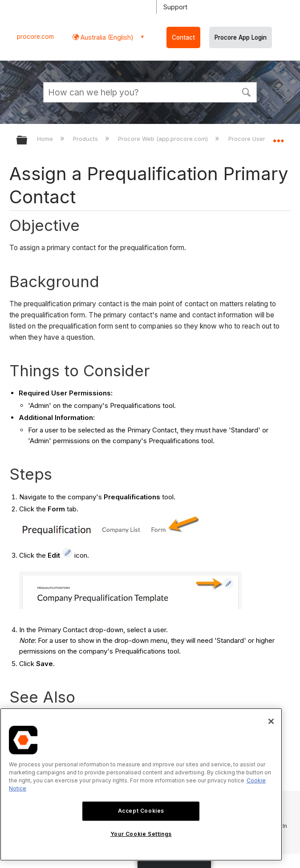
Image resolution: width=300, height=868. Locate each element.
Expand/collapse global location (278, 137)
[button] (246, 91)
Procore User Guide (257, 139)
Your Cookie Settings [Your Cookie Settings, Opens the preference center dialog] (141, 834)
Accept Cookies (141, 811)
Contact (183, 37)
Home (46, 139)
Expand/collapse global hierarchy (28, 141)
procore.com (35, 37)
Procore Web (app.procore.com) (164, 139)
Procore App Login (241, 37)
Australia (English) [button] (106, 37)
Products (86, 139)
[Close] (271, 721)
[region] (141, 784)
